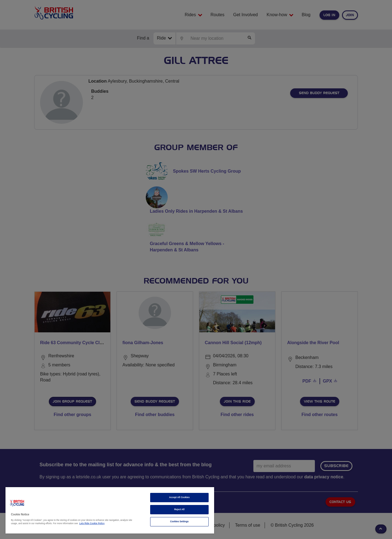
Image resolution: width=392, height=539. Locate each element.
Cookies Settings (179, 522)
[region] (110, 510)
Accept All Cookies (179, 497)
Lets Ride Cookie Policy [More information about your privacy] (92, 523)
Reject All (180, 509)
